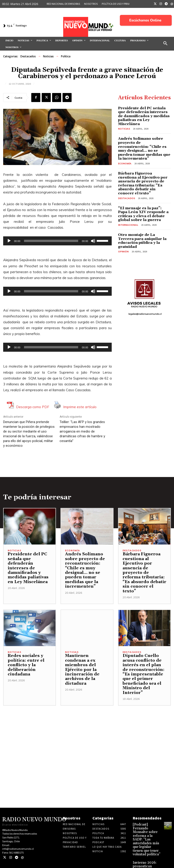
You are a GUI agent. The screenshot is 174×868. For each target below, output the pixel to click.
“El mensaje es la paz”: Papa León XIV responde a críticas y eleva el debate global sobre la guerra (143, 195)
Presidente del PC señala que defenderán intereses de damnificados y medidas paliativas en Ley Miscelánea (142, 113)
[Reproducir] (9, 241)
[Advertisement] (87, 728)
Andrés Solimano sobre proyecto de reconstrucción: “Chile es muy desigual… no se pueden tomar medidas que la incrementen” (143, 140)
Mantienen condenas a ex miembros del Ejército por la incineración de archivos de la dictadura (86, 662)
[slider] (51, 241)
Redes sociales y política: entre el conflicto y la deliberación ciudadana (24, 660)
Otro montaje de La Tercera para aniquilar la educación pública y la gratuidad (141, 218)
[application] (57, 241)
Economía (124, 151)
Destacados (28, 56)
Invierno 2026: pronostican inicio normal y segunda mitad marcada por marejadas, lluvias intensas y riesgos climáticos (145, 849)
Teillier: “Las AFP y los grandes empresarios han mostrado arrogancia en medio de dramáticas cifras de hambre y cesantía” (82, 431)
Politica (66, 56)
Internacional (127, 205)
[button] (165, 44)
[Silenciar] (93, 241)
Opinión (123, 226)
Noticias (48, 56)
